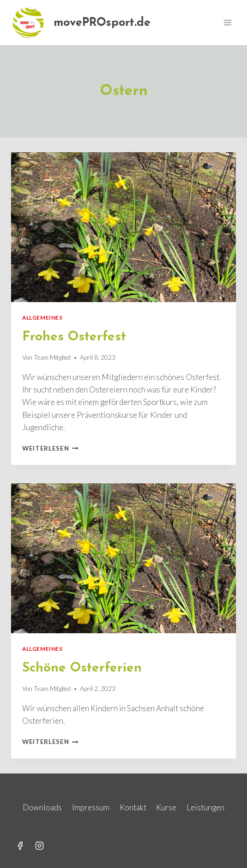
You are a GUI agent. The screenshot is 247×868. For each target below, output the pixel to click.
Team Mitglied (52, 357)
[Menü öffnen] (227, 22)
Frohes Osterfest (74, 337)
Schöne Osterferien (82, 668)
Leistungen (205, 807)
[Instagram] (40, 845)
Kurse (166, 807)
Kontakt (133, 807)
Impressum (91, 807)
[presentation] (123, 227)
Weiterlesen (50, 448)
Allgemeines (42, 318)
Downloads (42, 807)
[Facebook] (20, 845)
